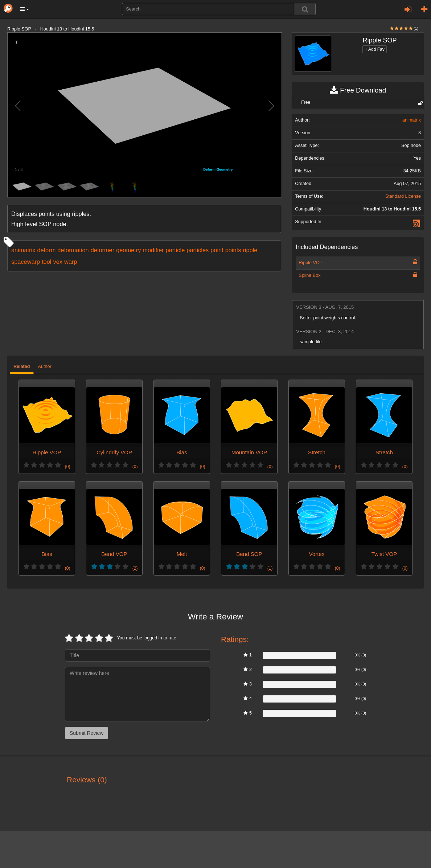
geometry (128, 250)
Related (22, 367)
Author (45, 367)
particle (175, 250)
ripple (250, 250)
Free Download (358, 90)
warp (71, 262)
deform (46, 250)
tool (46, 262)
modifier (153, 250)
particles (198, 250)
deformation (73, 250)
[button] (25, 9)
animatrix (23, 250)
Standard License (403, 196)
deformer (102, 250)
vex (58, 262)
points (233, 250)
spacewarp (26, 262)
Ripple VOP (311, 263)
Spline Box (309, 275)
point (217, 250)
